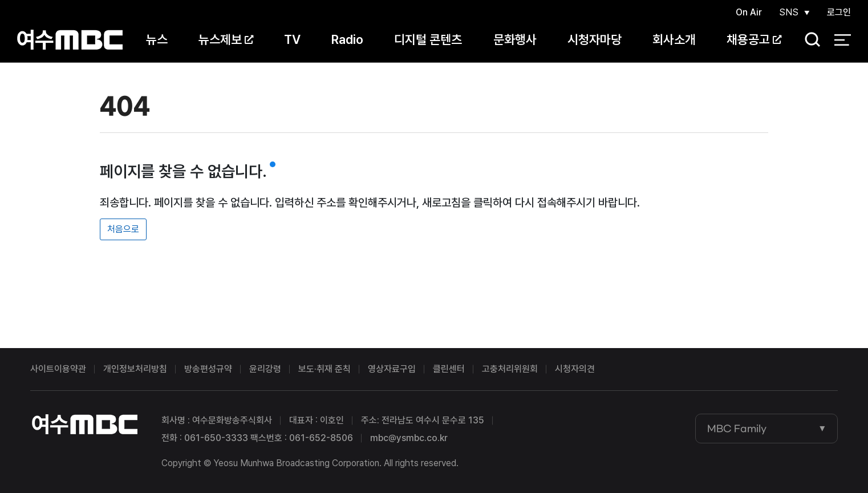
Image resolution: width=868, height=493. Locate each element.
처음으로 (123, 229)
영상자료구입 (392, 369)
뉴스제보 (226, 39)
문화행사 (515, 39)
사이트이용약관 (58, 369)
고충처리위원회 (510, 369)
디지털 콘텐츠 (428, 39)
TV (292, 39)
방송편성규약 (208, 369)
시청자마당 (595, 39)
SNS (789, 12)
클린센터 (449, 369)
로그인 (839, 12)
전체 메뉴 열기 (843, 40)
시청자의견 (575, 369)
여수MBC (70, 40)
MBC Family (737, 429)
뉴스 (157, 39)
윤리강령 (265, 369)
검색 (809, 40)
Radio (347, 39)
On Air (749, 12)
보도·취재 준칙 (325, 369)
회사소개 (674, 39)
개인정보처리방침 (135, 369)
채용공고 (754, 39)
